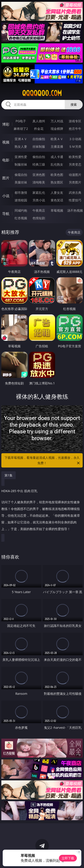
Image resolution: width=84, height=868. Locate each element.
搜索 (74, 104)
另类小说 (39, 200)
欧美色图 (57, 175)
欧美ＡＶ (57, 139)
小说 (6, 196)
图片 (6, 178)
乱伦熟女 (57, 164)
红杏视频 (21, 218)
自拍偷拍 (39, 139)
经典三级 (39, 164)
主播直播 (57, 146)
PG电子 (21, 121)
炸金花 (39, 129)
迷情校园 (21, 200)
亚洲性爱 (21, 157)
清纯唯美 (39, 182)
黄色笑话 (57, 200)
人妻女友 (57, 193)
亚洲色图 (39, 175)
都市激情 (21, 193)
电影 (6, 160)
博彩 (6, 124)
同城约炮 (21, 210)
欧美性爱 (75, 157)
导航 (6, 214)
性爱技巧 (75, 200)
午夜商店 (39, 210)
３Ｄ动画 (75, 139)
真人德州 (39, 121)
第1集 (9, 475)
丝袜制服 (39, 146)
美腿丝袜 (21, 182)
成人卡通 (57, 157)
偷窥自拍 (21, 175)
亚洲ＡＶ (21, 139)
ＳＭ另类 (75, 146)
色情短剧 (39, 218)
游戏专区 (75, 121)
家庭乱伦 (39, 193)
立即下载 (68, 858)
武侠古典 (75, 193)
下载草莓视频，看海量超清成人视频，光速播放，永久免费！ (43, 461)
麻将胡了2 (21, 129)
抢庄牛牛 (75, 129)
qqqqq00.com (42, 93)
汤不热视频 (75, 210)
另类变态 (75, 164)
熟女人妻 (21, 146)
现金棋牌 (57, 129)
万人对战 (57, 121)
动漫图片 (75, 175)
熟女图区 (57, 182)
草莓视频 (57, 210)
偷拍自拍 (39, 157)
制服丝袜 (21, 164)
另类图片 (75, 182)
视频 (6, 142)
